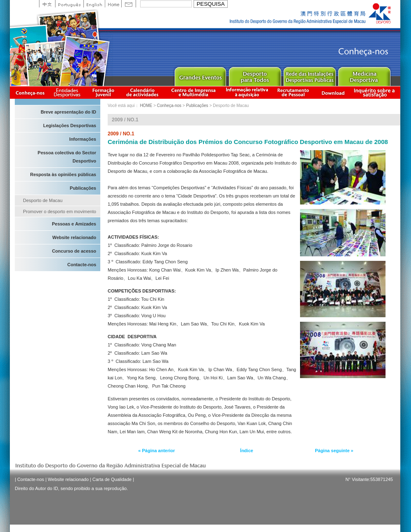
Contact (129, 4)
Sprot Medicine (364, 75)
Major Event (200, 75)
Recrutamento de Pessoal (293, 92)
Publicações (83, 188)
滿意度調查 (376, 92)
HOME (146, 106)
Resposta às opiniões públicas (63, 174)
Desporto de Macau (43, 200)
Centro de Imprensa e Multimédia (194, 92)
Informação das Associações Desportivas (68, 92)
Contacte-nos (82, 265)
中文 (47, 4)
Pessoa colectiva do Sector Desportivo (67, 157)
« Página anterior (156, 451)
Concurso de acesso (74, 251)
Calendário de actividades (143, 92)
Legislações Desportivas (70, 125)
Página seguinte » (334, 451)
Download (333, 92)
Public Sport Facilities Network (309, 75)
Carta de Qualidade (112, 479)
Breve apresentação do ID (68, 112)
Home (113, 4)
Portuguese (69, 4)
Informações (83, 139)
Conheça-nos (30, 92)
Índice (247, 451)
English (94, 4)
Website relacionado (74, 237)
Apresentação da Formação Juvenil (103, 92)
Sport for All (255, 75)
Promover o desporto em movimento (60, 211)
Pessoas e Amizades (74, 224)
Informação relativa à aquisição (247, 92)
